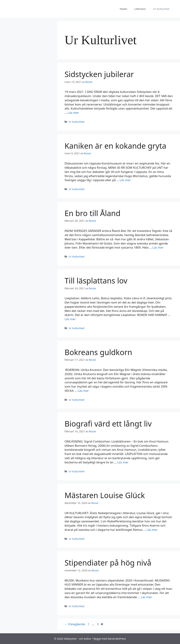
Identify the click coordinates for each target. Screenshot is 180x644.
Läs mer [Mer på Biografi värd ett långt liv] (123, 462)
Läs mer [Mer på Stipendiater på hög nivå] (146, 597)
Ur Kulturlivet (161, 9)
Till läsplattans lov (96, 281)
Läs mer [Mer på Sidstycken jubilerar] (73, 113)
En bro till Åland (92, 213)
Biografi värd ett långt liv (108, 424)
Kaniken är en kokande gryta (115, 146)
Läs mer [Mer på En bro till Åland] (158, 247)
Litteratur (140, 9)
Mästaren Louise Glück (105, 495)
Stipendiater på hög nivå (108, 563)
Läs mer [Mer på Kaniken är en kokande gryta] (125, 180)
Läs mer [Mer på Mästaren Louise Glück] (152, 530)
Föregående (75, 624)
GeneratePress (117, 639)
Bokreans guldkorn (98, 352)
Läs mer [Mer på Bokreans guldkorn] (83, 391)
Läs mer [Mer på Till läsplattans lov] (70, 319)
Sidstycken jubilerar (99, 74)
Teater (123, 9)
